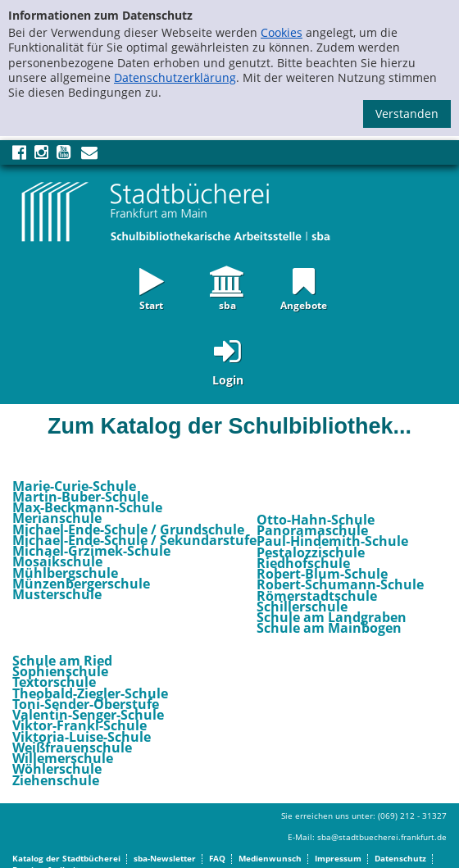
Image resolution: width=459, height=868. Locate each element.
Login (228, 380)
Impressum (338, 858)
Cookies (282, 32)
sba (227, 304)
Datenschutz (400, 858)
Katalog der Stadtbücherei (66, 858)
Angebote (304, 304)
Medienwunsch (270, 858)
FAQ (217, 858)
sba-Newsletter (165, 858)
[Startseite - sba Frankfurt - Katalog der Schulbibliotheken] (176, 211)
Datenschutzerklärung (175, 77)
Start (151, 304)
